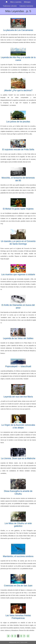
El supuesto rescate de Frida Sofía (18, 149)
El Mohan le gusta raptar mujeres (18, 209)
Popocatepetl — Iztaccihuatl (18, 366)
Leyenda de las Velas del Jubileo (18, 338)
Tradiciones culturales (10, 6)
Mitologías (27, 2)
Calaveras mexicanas (26, 6)
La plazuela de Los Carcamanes (18, 30)
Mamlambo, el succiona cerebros (18, 556)
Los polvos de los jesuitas (18, 122)
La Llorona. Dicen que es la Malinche (18, 458)
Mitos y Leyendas (16, 2)
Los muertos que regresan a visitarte (18, 274)
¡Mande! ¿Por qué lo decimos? (18, 90)
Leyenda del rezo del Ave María (18, 397)
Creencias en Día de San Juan (18, 586)
